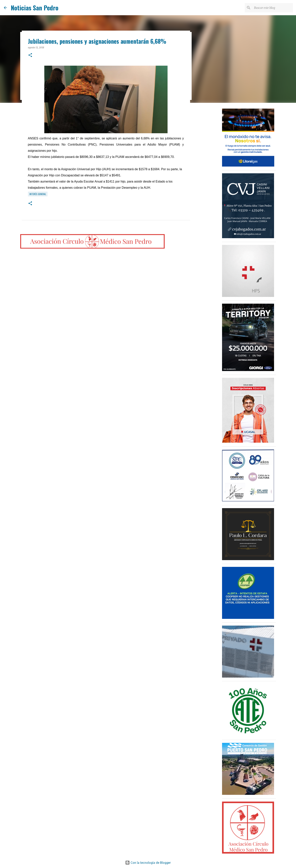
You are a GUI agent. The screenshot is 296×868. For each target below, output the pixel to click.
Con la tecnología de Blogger (148, 863)
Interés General (38, 194)
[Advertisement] (210, 166)
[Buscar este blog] (273, 8)
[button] (30, 55)
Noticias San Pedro (35, 8)
